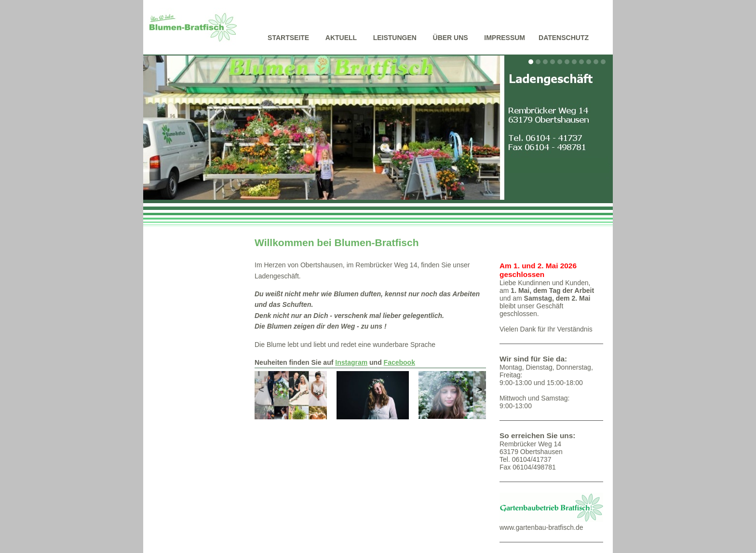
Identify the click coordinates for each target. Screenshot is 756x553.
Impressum (505, 38)
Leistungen (395, 38)
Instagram (351, 362)
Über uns (451, 38)
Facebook (399, 362)
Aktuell (341, 38)
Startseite (288, 38)
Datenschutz (564, 38)
